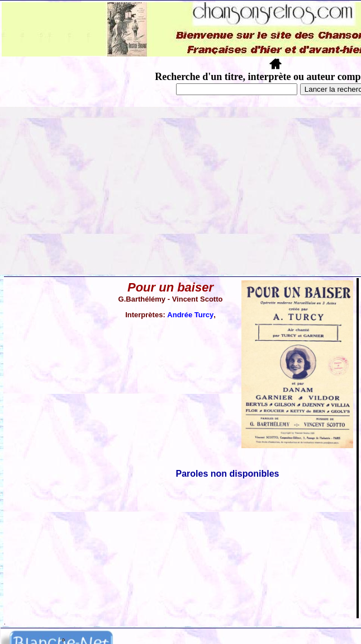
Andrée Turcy (190, 315)
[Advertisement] (180, 191)
